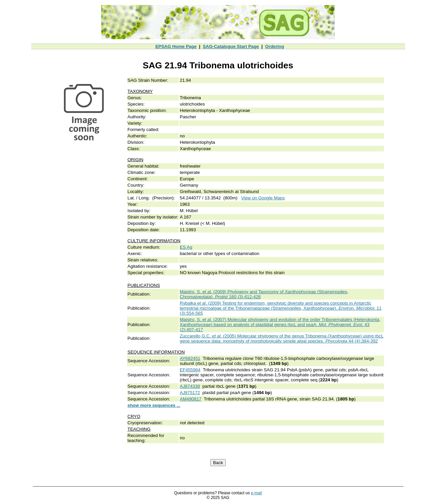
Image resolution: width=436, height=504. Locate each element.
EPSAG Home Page (176, 46)
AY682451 (190, 358)
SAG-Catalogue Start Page (231, 46)
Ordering (275, 46)
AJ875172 (190, 393)
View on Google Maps (263, 198)
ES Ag (186, 247)
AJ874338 (190, 386)
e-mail (256, 493)
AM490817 (190, 399)
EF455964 (190, 370)
